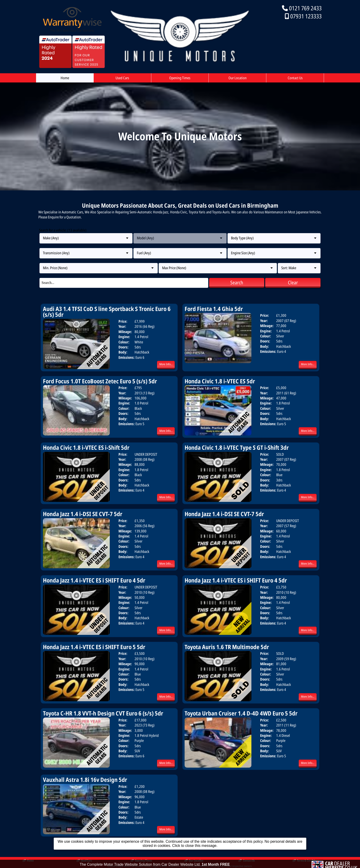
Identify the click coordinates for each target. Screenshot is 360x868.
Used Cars (122, 78)
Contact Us (295, 78)
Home (65, 78)
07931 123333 (306, 16)
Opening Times (180, 78)
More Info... (166, 364)
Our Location (238, 78)
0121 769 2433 (305, 8)
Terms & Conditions (306, 861)
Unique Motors (124, 866)
